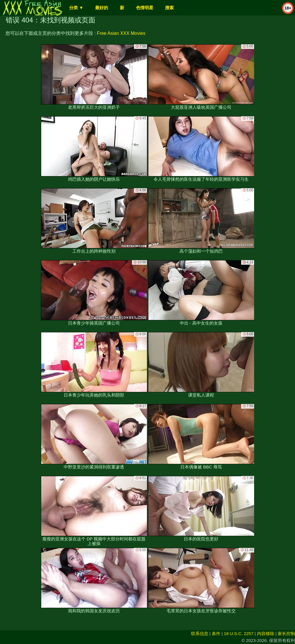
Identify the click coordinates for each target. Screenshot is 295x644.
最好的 (102, 8)
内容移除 (266, 633)
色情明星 (145, 8)
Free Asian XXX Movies (121, 33)
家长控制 (286, 633)
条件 (216, 633)
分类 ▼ (76, 8)
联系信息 (200, 633)
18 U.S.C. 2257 (239, 633)
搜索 (169, 8)
